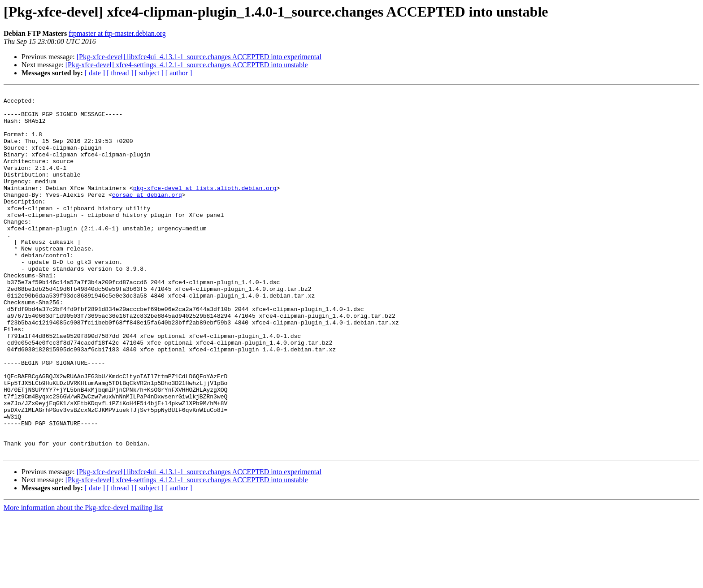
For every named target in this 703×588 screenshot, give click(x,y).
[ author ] (179, 73)
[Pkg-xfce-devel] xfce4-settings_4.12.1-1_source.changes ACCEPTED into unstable (187, 65)
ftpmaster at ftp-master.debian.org (117, 33)
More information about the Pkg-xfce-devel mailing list (83, 580)
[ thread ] (120, 73)
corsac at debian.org (147, 216)
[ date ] (95, 73)
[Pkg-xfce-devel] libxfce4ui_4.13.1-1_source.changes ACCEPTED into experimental (199, 57)
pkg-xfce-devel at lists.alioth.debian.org (205, 208)
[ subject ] (149, 73)
